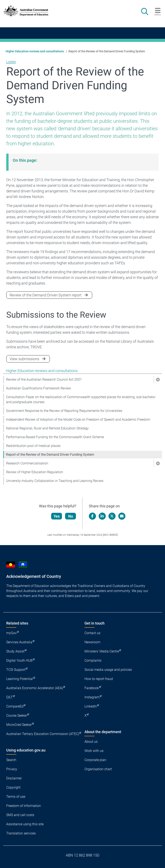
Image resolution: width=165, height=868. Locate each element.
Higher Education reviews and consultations (35, 51)
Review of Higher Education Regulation (35, 472)
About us (91, 742)
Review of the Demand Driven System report (46, 295)
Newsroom (92, 642)
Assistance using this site (25, 824)
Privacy (12, 769)
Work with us (94, 751)
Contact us (92, 633)
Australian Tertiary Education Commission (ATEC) (43, 734)
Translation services (21, 833)
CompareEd (15, 706)
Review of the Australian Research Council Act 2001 (44, 379)
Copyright (13, 787)
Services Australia (19, 642)
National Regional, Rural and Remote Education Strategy (47, 428)
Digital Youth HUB (19, 660)
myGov (11, 633)
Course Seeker (17, 716)
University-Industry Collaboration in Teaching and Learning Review (55, 481)
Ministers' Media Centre (102, 651)
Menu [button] (158, 15)
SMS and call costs (20, 815)
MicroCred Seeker (19, 725)
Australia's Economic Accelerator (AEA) (35, 688)
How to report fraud (99, 679)
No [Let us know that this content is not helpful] (71, 516)
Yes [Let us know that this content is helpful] (57, 516)
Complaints (93, 660)
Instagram (92, 697)
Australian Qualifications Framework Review (38, 388)
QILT (9, 697)
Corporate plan (95, 760)
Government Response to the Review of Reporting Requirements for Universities (64, 411)
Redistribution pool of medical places (33, 446)
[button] (158, 380)
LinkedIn (91, 706)
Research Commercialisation (27, 463)
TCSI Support (16, 670)
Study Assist (15, 651)
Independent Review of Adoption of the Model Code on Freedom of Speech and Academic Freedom (78, 420)
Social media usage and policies (108, 670)
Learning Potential (20, 679)
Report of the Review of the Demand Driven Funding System (50, 455)
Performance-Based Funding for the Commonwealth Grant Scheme (55, 437)
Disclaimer (14, 778)
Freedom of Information (24, 806)
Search (11, 760)
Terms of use (16, 797)
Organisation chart (98, 769)
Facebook (92, 688)
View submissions (24, 359)
